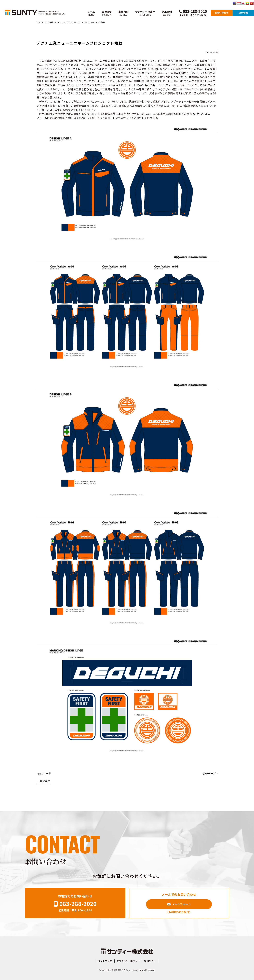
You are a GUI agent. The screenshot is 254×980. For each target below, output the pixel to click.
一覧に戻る (44, 781)
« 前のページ (44, 773)
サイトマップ (105, 961)
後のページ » (210, 773)
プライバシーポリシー (128, 961)
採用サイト (150, 961)
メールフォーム (181, 904)
